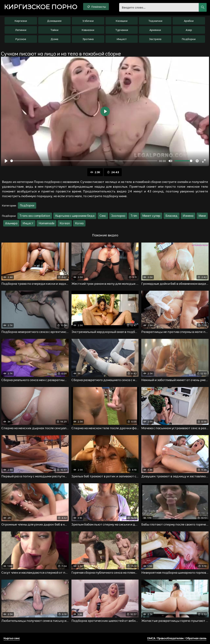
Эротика (88, 39)
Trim (134, 216)
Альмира (11, 223)
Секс (103, 216)
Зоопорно (118, 216)
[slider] (84, 161)
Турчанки (122, 30)
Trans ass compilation (35, 216)
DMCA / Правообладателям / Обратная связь (177, 638)
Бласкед (172, 216)
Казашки (122, 21)
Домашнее (54, 21)
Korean (65, 223)
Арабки (189, 21)
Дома (54, 39)
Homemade (47, 223)
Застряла (155, 39)
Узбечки (88, 21)
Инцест (122, 39)
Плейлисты (96, 7)
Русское (21, 39)
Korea (79, 223)
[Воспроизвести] (6, 161)
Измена (188, 216)
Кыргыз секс (12, 638)
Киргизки (21, 21)
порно (41, 7)
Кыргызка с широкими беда (75, 216)
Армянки (155, 30)
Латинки (21, 30)
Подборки (189, 39)
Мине (202, 216)
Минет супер (151, 216)
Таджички (155, 21)
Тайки (54, 30)
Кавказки (88, 30)
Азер (189, 30)
